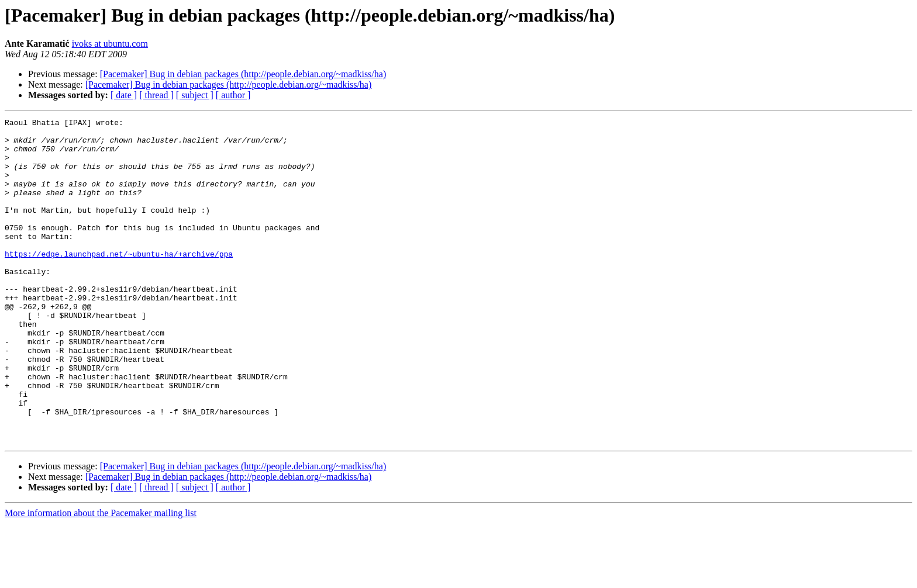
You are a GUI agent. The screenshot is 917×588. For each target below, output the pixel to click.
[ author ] (233, 95)
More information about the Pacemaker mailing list (101, 578)
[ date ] (124, 95)
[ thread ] (156, 95)
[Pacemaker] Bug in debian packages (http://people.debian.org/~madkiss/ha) (243, 74)
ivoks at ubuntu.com (110, 44)
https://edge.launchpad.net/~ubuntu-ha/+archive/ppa (119, 282)
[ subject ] (195, 95)
